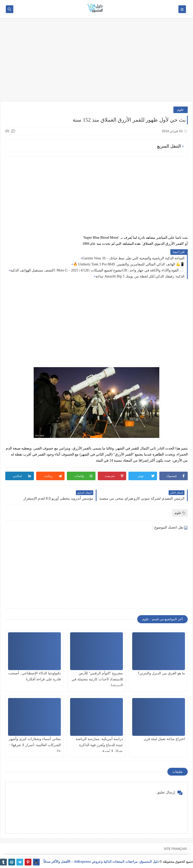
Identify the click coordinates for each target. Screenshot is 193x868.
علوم (181, 110)
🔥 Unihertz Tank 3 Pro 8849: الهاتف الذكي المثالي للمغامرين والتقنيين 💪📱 (129, 264)
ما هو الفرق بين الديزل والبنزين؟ (161, 673)
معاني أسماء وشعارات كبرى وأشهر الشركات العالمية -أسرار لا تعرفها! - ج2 (35, 745)
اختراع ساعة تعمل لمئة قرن (164, 739)
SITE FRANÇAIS (175, 849)
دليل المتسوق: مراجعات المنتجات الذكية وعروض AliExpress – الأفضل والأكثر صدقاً (101, 862)
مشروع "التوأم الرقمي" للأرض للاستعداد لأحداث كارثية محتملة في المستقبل (97, 679)
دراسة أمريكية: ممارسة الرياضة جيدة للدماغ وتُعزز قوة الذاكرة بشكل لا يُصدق (99, 745)
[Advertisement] (96, 62)
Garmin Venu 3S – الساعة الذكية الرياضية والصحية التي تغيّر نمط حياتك (133, 258)
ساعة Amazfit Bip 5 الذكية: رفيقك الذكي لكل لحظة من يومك (140, 276)
